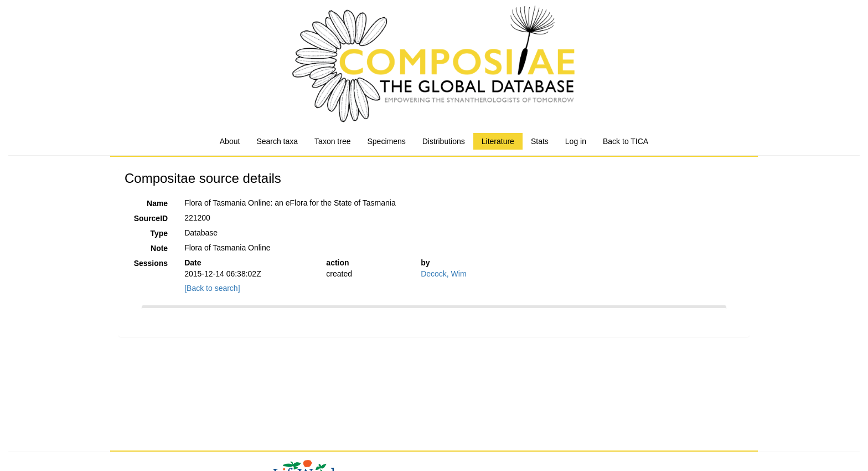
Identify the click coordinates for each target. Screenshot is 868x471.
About (230, 141)
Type (159, 233)
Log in (576, 141)
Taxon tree (332, 141)
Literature (498, 141)
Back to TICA (626, 141)
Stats (540, 141)
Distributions (444, 141)
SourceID (151, 218)
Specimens (386, 141)
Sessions (151, 263)
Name (157, 203)
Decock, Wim (443, 274)
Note (159, 248)
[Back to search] (212, 288)
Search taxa (277, 141)
